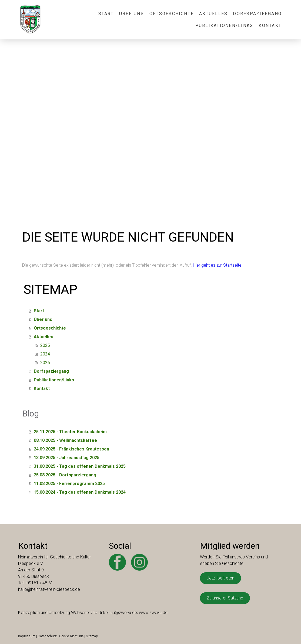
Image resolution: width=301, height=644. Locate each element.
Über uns (132, 14)
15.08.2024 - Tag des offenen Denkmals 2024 (80, 492)
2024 (45, 354)
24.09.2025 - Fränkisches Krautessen (71, 449)
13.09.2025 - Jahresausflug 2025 (67, 458)
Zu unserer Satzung (225, 598)
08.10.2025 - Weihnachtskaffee (65, 440)
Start (106, 14)
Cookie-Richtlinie (71, 636)
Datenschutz (47, 636)
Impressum (27, 636)
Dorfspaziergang (257, 14)
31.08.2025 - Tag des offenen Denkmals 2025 (80, 466)
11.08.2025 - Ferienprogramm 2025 (69, 484)
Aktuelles (213, 14)
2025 (45, 345)
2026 (45, 363)
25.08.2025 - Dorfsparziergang (65, 475)
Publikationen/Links (224, 26)
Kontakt (270, 26)
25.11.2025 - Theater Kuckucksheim (70, 432)
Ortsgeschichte (172, 14)
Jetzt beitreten (220, 578)
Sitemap (92, 636)
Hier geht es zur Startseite (217, 265)
